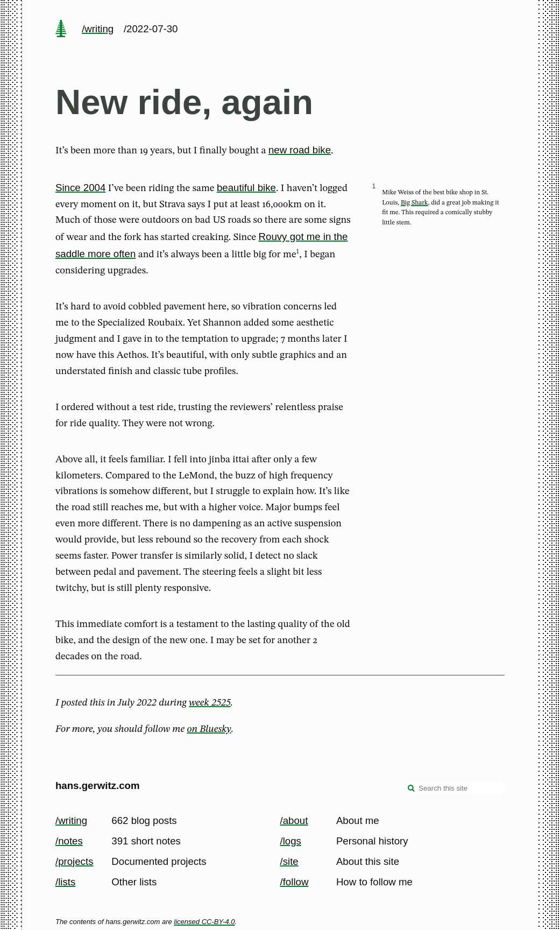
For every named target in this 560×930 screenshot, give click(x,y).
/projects (75, 861)
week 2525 (210, 703)
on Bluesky (209, 729)
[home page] (61, 30)
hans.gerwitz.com (98, 785)
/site (289, 861)
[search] (412, 789)
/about (294, 820)
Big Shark (414, 203)
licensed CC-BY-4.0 (204, 922)
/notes (69, 841)
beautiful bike (246, 188)
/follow (295, 882)
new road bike (300, 150)
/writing (98, 29)
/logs (291, 841)
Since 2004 (80, 188)
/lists (65, 882)
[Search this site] (453, 788)
